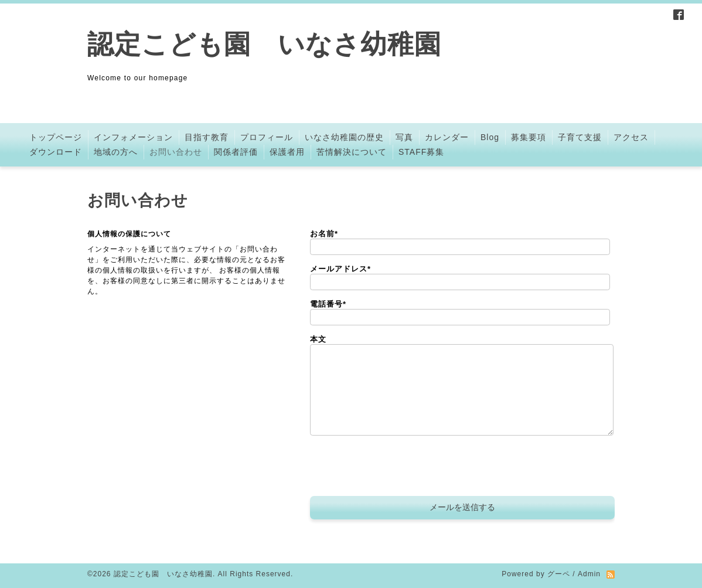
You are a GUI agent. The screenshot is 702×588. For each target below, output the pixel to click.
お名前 (324, 234)
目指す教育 (207, 137)
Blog (490, 137)
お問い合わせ (176, 152)
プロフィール (267, 137)
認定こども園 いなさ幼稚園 (264, 44)
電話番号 (328, 304)
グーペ (559, 574)
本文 (318, 339)
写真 (404, 137)
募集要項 (529, 137)
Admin (589, 574)
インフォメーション (133, 137)
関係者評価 (236, 152)
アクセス (631, 137)
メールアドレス (340, 269)
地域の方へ (116, 152)
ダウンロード (56, 152)
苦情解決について (352, 152)
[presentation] (399, 467)
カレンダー (447, 137)
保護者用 (287, 152)
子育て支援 (580, 137)
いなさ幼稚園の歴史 (344, 137)
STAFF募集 (421, 152)
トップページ (56, 137)
